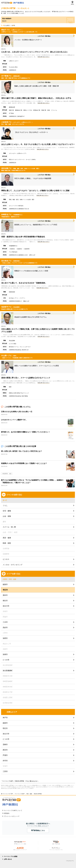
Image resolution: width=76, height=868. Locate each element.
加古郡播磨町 (8, 671)
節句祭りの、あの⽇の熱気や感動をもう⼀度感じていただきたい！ (26, 432)
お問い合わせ (8, 859)
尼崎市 (5, 744)
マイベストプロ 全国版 (11, 856)
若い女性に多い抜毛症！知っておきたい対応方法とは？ (22, 451)
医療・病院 (7, 543)
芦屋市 (5, 755)
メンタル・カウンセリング (13, 565)
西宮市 (5, 750)
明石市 (5, 728)
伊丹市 (5, 761)
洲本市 (5, 595)
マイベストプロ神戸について (13, 810)
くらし (5, 505)
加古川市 (6, 606)
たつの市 (6, 660)
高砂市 (5, 627)
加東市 (5, 654)
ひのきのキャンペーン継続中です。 (14, 420)
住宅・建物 (7, 511)
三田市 (5, 771)
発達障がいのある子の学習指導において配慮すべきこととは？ (24, 463)
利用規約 (7, 813)
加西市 (5, 638)
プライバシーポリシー (11, 816)
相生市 (5, 601)
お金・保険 (7, 516)
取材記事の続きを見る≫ (44, 57)
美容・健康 (7, 538)
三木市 (5, 622)
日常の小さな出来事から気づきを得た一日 (17, 412)
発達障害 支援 (7, 474)
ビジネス (6, 559)
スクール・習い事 (9, 527)
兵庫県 (5, 579)
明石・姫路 (13, 579)
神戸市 (5, 718)
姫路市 (5, 584)
